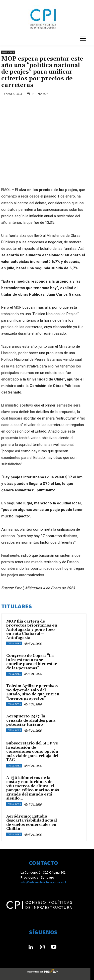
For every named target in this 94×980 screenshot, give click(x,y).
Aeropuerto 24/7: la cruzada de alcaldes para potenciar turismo (31, 720)
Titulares (14, 643)
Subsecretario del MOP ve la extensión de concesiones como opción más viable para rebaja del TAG (32, 752)
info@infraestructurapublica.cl (43, 882)
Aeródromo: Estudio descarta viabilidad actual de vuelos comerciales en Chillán (32, 823)
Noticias (8, 52)
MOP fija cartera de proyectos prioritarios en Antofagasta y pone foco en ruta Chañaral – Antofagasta (32, 630)
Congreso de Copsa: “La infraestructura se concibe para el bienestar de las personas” (32, 662)
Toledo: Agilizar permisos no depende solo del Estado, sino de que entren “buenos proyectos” (33, 692)
